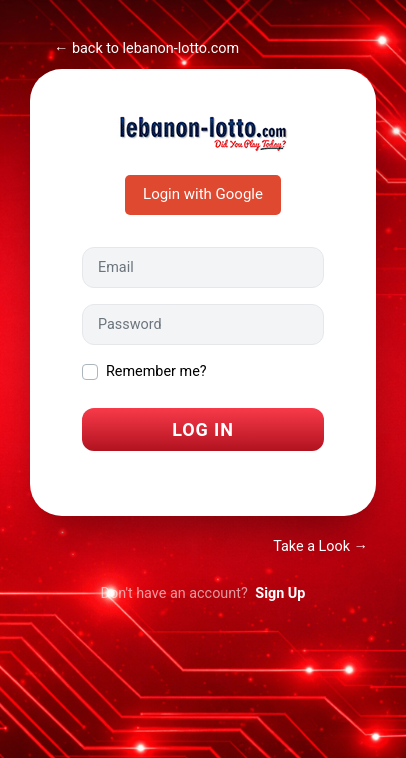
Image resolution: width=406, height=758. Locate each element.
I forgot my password (150, 477)
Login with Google (203, 194)
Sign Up (280, 593)
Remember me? (156, 371)
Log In (203, 429)
